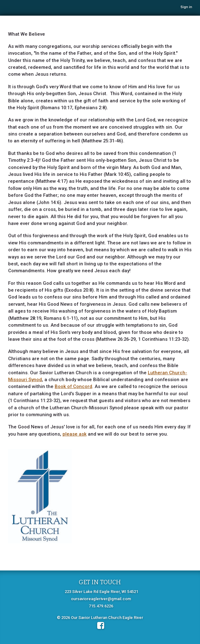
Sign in (186, 7)
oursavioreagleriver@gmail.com (101, 599)
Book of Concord (73, 386)
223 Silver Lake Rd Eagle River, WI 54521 (101, 592)
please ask (75, 434)
